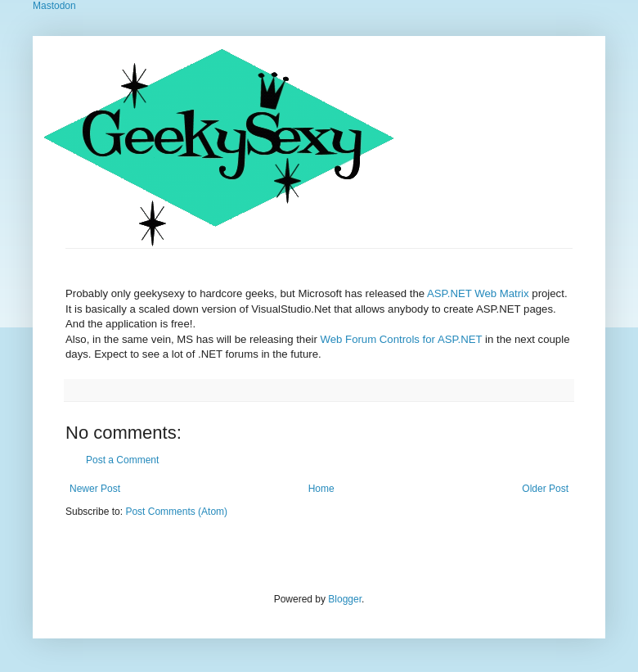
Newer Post (95, 489)
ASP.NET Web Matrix (478, 293)
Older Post (545, 489)
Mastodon (54, 6)
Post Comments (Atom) (176, 512)
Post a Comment (122, 460)
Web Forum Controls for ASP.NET (403, 339)
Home (321, 489)
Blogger (345, 599)
